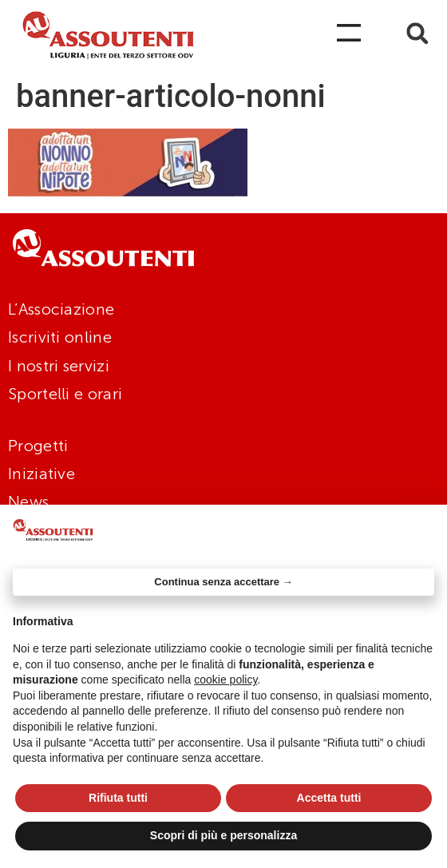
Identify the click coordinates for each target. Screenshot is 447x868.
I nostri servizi (59, 366)
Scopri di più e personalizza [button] (223, 835)
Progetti (38, 446)
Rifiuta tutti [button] (118, 798)
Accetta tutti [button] (329, 798)
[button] (418, 33)
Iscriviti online (60, 337)
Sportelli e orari (65, 394)
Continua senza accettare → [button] (223, 582)
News (28, 501)
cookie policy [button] (225, 680)
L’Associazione (61, 309)
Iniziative (42, 474)
